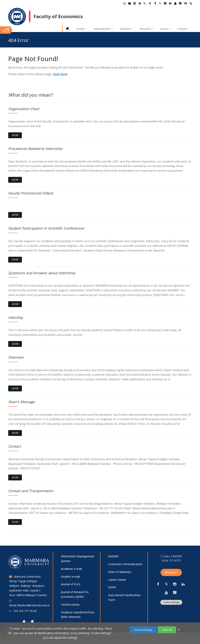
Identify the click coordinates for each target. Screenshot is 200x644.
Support (171, 572)
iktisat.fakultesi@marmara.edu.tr (29, 605)
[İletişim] (145, 3)
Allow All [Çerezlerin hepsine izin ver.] (167, 630)
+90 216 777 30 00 (25, 611)
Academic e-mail (71, 569)
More (15, 135)
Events (165, 29)
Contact (183, 29)
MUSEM (113, 556)
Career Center (117, 580)
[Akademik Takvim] (135, 3)
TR (185, 3)
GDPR (112, 587)
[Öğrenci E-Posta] (124, 3)
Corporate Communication (125, 564)
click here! (60, 74)
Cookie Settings (171, 602)
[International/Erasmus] (140, 3)
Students (126, 29)
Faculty (81, 29)
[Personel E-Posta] (129, 3)
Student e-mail (70, 577)
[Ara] (191, 4)
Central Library (70, 604)
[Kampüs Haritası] (150, 3)
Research (147, 29)
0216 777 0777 (171, 561)
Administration (103, 29)
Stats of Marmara (120, 572)
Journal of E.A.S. (71, 584)
